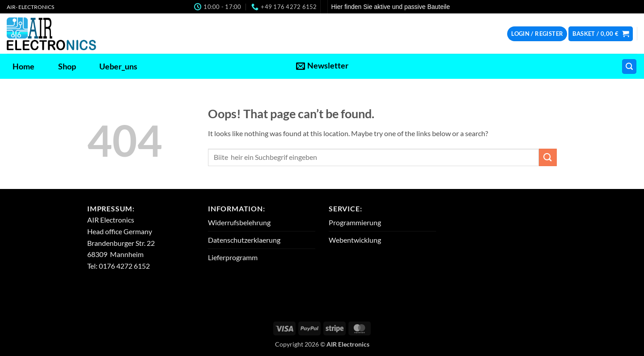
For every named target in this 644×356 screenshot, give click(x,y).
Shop (67, 66)
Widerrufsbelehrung (239, 222)
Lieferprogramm (233, 257)
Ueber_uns (118, 66)
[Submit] (548, 157)
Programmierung (355, 222)
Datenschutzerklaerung (244, 240)
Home (23, 66)
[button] (537, 34)
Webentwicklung (355, 240)
